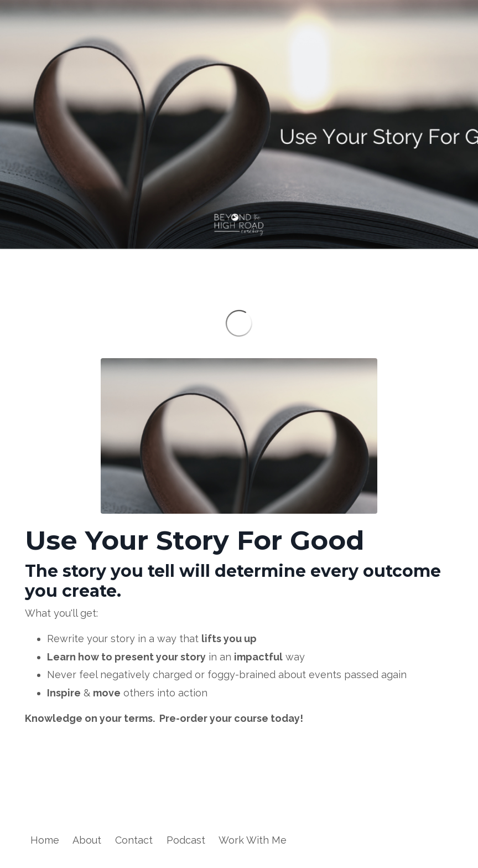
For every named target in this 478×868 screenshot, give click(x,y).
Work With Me (253, 840)
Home (45, 840)
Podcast (186, 840)
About (87, 840)
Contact (134, 840)
